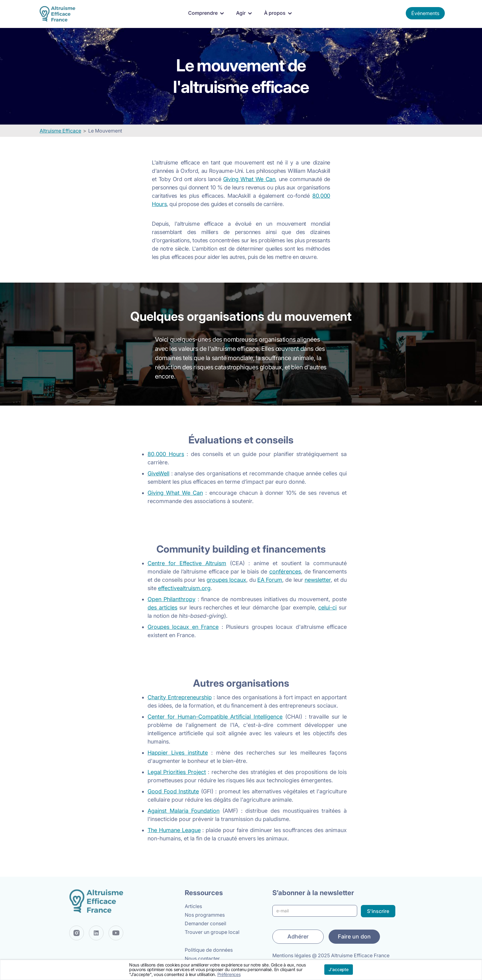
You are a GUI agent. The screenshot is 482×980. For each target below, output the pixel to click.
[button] (207, 13)
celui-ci (327, 607)
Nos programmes (205, 915)
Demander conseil (205, 923)
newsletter (318, 580)
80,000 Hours (166, 454)
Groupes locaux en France (183, 627)
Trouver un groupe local (212, 932)
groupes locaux (226, 580)
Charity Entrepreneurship (180, 697)
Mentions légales (292, 955)
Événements (425, 13)
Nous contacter (202, 958)
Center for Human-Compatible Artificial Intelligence (215, 717)
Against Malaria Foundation (184, 811)
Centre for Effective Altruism (187, 563)
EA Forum (270, 580)
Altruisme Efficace (60, 131)
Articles (193, 906)
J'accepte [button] (339, 969)
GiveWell (158, 473)
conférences (285, 571)
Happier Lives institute (178, 753)
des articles (162, 607)
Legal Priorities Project (177, 772)
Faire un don (354, 936)
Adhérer (298, 936)
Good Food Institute (173, 791)
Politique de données (209, 950)
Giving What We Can (249, 179)
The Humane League (174, 830)
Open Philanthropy (172, 599)
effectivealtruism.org (184, 588)
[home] (59, 14)
